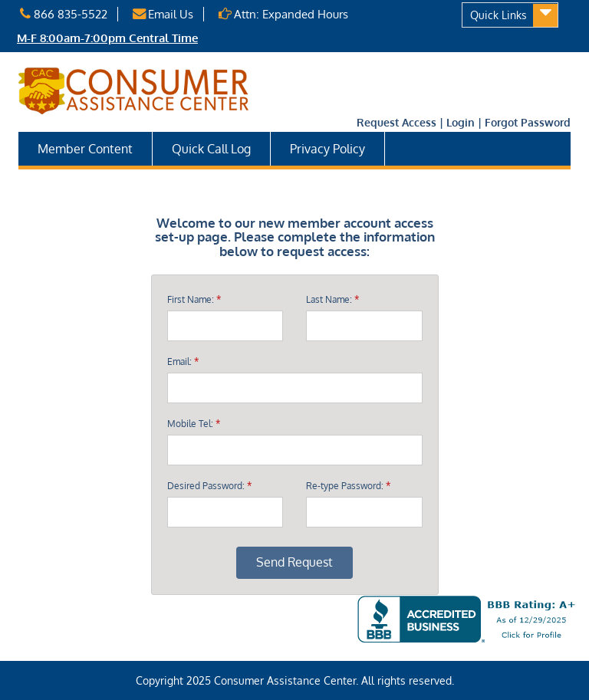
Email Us (162, 14)
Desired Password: (209, 486)
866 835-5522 (62, 14)
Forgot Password (528, 122)
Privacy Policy (327, 149)
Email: (183, 362)
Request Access (397, 122)
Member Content (85, 149)
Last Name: (332, 300)
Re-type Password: (348, 486)
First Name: (194, 300)
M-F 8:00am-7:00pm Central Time (107, 38)
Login (461, 122)
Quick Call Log (211, 149)
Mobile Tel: (194, 424)
